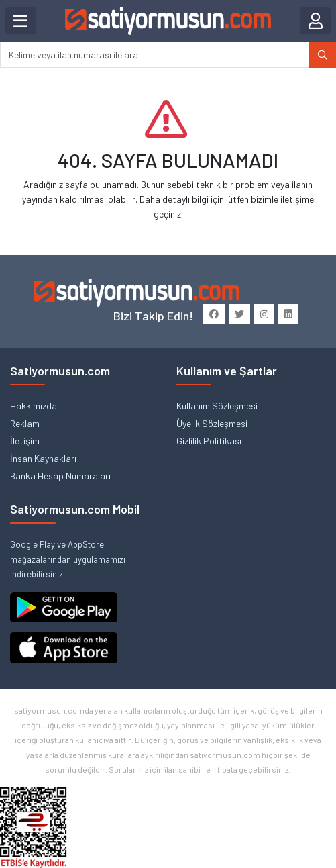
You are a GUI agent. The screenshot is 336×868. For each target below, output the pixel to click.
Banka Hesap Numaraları (60, 476)
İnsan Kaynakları (43, 458)
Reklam (25, 423)
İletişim (25, 441)
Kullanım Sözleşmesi (217, 406)
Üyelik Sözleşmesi (212, 423)
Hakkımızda (34, 406)
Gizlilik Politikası (209, 441)
